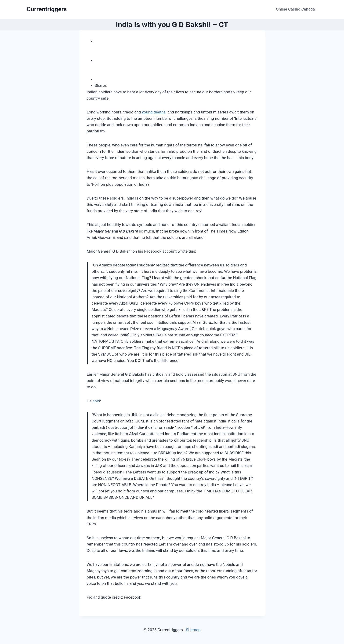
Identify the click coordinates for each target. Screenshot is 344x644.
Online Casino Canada (295, 9)
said (96, 401)
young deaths (154, 112)
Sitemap (193, 630)
